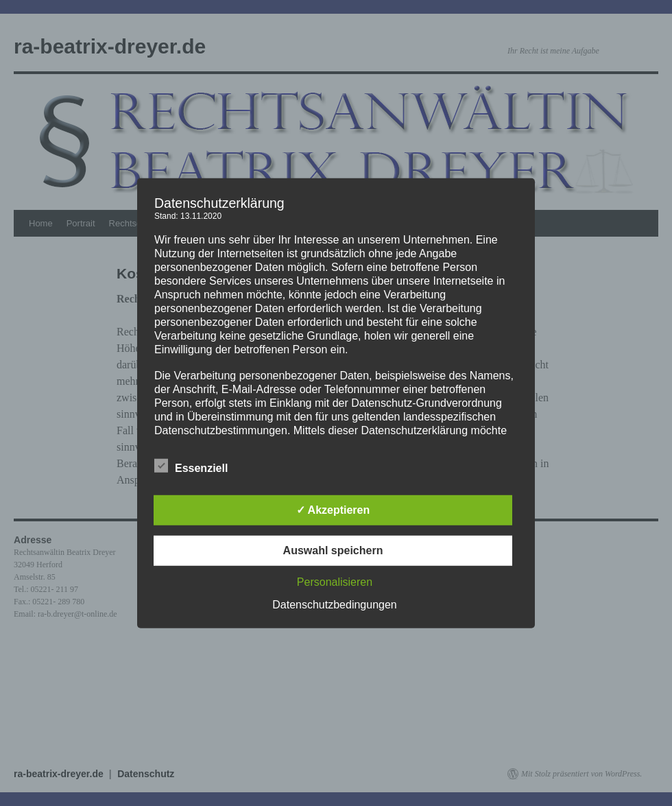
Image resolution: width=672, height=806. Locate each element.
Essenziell (191, 466)
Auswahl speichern (333, 550)
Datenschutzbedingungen (334, 605)
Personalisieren (335, 582)
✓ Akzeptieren (333, 510)
